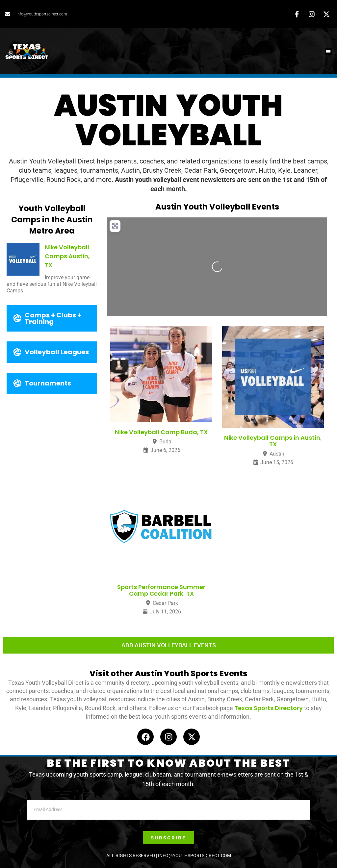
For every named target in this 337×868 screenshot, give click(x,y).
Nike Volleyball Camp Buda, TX (161, 432)
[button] (329, 51)
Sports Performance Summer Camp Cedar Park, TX (161, 590)
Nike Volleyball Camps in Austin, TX (273, 441)
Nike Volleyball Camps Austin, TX (67, 256)
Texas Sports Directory (269, 708)
